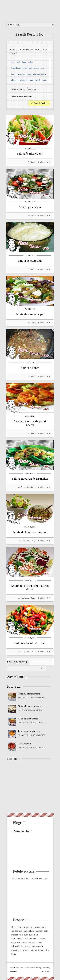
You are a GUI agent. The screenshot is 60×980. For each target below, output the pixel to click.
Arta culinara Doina (23, 831)
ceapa (36, 68)
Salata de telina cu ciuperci (30, 532)
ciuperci (15, 80)
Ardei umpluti (24, 744)
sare (13, 62)
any (29, 90)
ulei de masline (40, 74)
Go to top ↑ (46, 972)
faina (24, 62)
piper (25, 68)
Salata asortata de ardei (30, 643)
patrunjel (24, 80)
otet (31, 80)
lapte (13, 74)
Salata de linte (30, 368)
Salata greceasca (30, 207)
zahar (31, 62)
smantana (21, 74)
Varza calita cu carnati (28, 719)
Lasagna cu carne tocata (29, 731)
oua (36, 62)
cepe (44, 80)
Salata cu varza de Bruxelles (30, 479)
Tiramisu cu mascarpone (29, 694)
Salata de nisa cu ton (30, 154)
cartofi (38, 80)
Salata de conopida (30, 261)
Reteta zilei (25, 487)
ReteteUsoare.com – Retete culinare (31, 10)
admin (42, 162)
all (35, 89)
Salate (33, 162)
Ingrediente (16, 68)
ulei (18, 62)
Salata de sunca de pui (30, 314)
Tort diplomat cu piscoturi (30, 706)
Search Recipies (41, 103)
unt (31, 68)
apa (42, 68)
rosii (29, 74)
